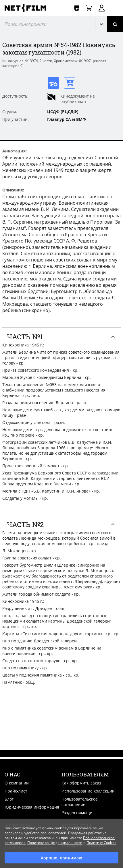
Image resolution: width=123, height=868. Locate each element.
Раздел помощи (77, 812)
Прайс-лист (16, 791)
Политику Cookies (101, 843)
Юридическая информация (32, 807)
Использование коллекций (88, 791)
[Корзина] (89, 8)
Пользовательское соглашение (80, 802)
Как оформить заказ (81, 783)
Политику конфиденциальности (55, 843)
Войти (102, 8)
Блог (9, 799)
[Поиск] (115, 24)
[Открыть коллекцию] (77, 8)
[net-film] (28, 8)
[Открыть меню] (115, 8)
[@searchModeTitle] (45, 24)
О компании (17, 783)
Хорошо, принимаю (61, 858)
